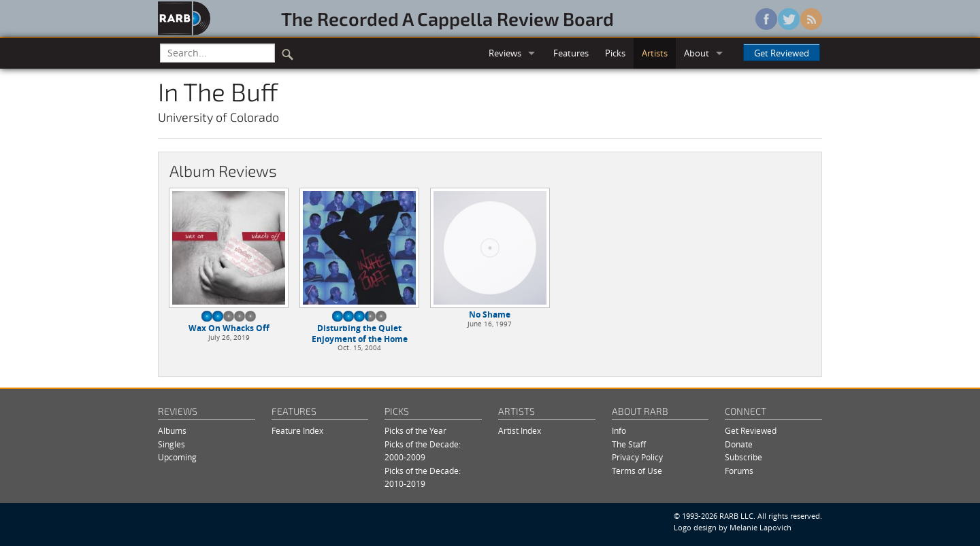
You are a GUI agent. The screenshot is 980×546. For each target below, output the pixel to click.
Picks (615, 53)
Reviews (505, 53)
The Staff (629, 444)
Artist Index (520, 431)
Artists (655, 53)
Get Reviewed (782, 53)
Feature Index (297, 431)
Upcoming (177, 457)
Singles (171, 444)
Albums (172, 431)
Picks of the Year (415, 431)
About (697, 53)
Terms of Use (637, 471)
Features (571, 53)
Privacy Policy (637, 457)
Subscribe (744, 457)
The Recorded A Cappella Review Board (447, 18)
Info (619, 431)
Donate (739, 444)
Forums (739, 471)
